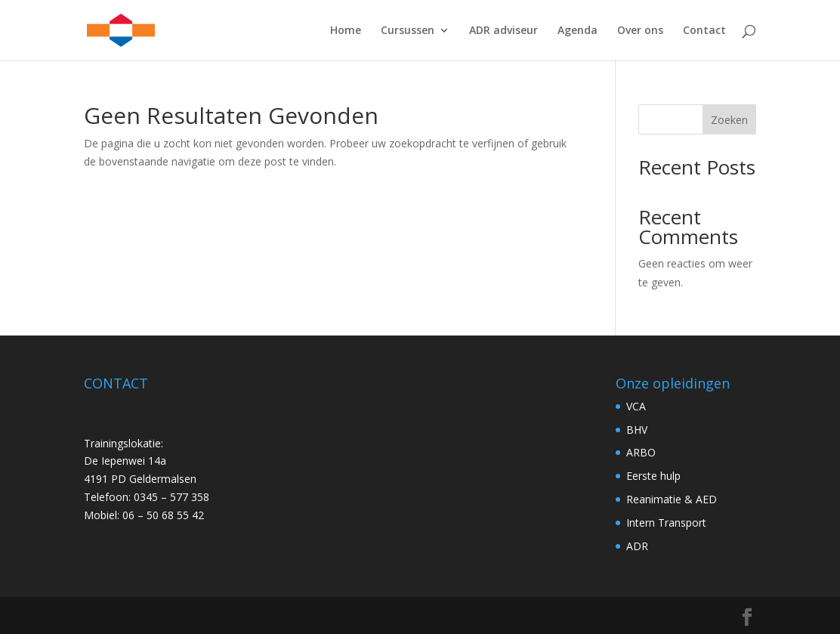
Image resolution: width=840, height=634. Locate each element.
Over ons (640, 31)
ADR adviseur (503, 31)
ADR (637, 546)
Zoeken (729, 120)
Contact (704, 31)
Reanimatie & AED (672, 499)
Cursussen (408, 31)
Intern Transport (666, 523)
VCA (636, 406)
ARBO (641, 452)
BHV (637, 430)
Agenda (577, 31)
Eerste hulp (653, 476)
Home (346, 31)
